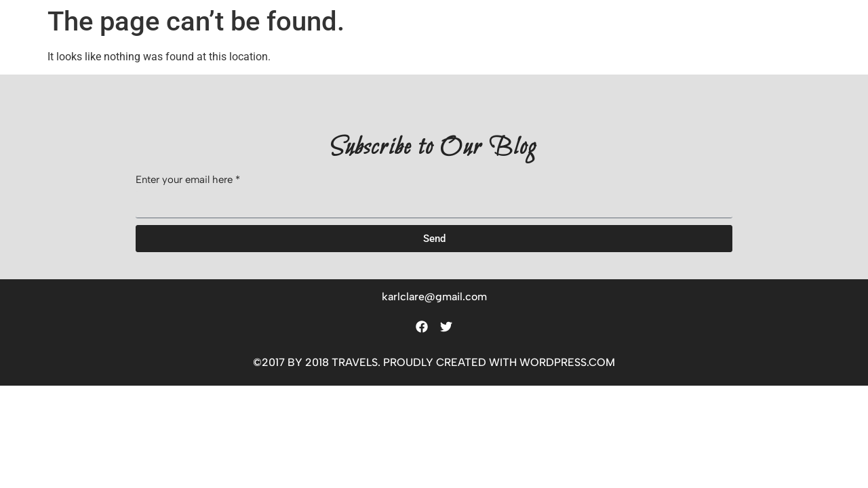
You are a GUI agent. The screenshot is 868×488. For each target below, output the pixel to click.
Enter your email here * (188, 180)
